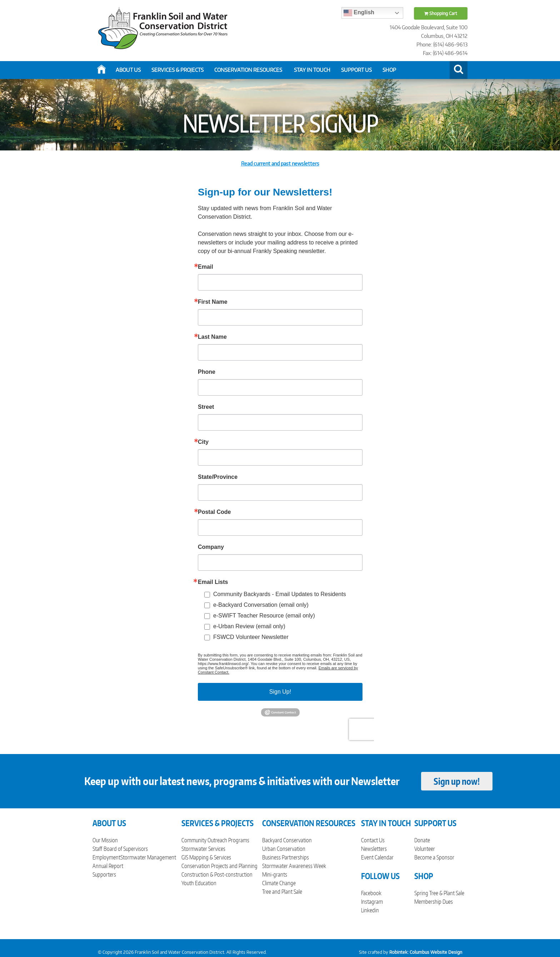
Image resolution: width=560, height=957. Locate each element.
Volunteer (425, 849)
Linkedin (370, 910)
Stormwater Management (148, 857)
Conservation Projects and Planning (219, 866)
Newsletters (374, 849)
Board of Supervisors (126, 849)
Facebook (371, 893)
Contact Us (373, 840)
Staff (97, 849)
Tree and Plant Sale (282, 892)
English (359, 13)
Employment (106, 857)
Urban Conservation (284, 849)
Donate (422, 840)
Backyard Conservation (287, 840)
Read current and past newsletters (280, 163)
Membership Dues (434, 902)
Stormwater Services (203, 849)
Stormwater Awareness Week (294, 866)
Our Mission (105, 840)
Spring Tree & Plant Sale (439, 893)
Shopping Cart (441, 13)
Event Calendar (377, 857)
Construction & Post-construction (217, 874)
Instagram (372, 902)
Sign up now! (457, 781)
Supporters (104, 874)
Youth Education (199, 883)
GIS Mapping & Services (206, 857)
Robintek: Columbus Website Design (426, 952)
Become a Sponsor (434, 857)
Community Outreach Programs (215, 840)
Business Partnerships (286, 857)
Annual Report (108, 866)
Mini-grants (275, 874)
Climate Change (279, 883)
